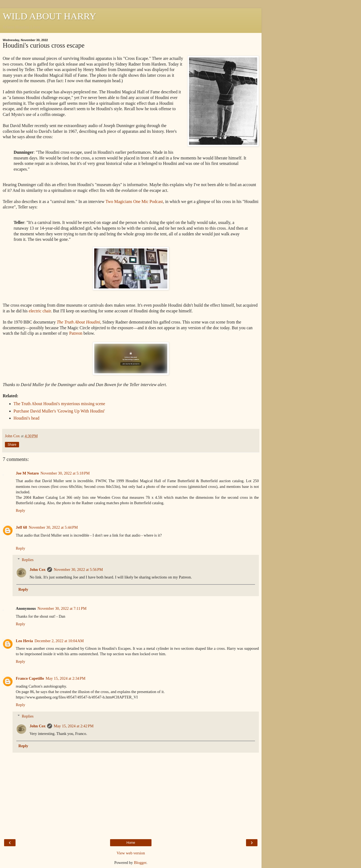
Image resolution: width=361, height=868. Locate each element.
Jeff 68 (21, 527)
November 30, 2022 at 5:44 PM (53, 527)
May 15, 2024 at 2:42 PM (74, 726)
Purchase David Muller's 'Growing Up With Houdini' (59, 411)
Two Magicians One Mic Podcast (134, 201)
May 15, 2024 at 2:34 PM (66, 678)
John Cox (37, 570)
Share (12, 445)
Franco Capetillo (30, 678)
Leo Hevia (24, 641)
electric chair (40, 311)
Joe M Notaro (27, 473)
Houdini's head (27, 418)
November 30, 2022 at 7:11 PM (62, 608)
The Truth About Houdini (78, 322)
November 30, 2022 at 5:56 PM (78, 570)
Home (131, 843)
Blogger (140, 863)
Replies (28, 560)
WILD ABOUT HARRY (49, 16)
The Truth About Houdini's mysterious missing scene (59, 404)
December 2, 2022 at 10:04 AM (59, 641)
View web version (131, 853)
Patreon (76, 333)
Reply (20, 510)
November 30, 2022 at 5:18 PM (65, 473)
